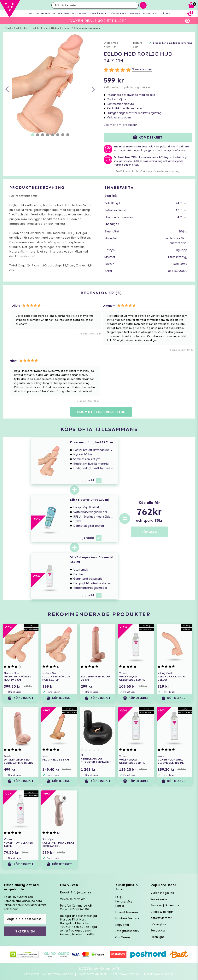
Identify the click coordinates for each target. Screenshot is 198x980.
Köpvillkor (122, 925)
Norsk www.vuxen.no (125, 974)
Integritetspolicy (127, 931)
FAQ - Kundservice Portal (124, 901)
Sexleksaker (21, 28)
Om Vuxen (122, 937)
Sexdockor (158, 931)
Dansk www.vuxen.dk (159, 974)
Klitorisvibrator (161, 918)
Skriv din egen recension (101, 412)
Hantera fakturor (127, 918)
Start (8, 28)
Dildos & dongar (61, 28)
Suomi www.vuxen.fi (92, 974)
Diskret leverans (127, 912)
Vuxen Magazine (162, 893)
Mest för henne (40, 28)
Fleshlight (157, 937)
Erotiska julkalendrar (165, 905)
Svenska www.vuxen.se (57, 974)
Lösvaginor (158, 924)
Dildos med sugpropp (87, 28)
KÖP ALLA (149, 532)
